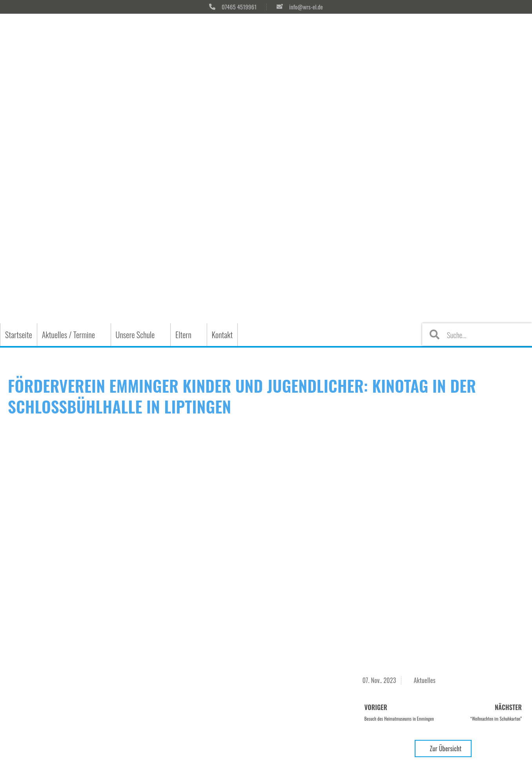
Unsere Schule (135, 335)
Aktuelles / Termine (68, 335)
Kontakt (222, 335)
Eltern (183, 335)
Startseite (19, 335)
